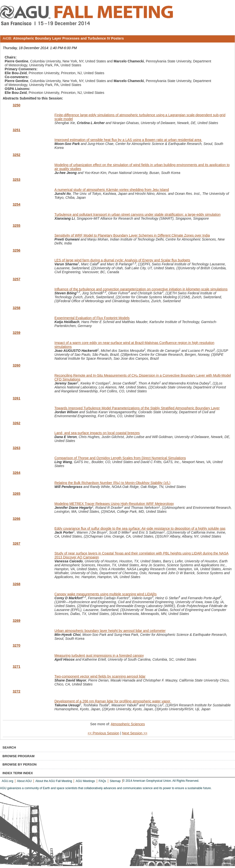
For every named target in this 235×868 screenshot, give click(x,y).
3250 (16, 105)
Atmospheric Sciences (128, 724)
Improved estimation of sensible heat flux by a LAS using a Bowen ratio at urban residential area (128, 140)
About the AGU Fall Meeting (54, 781)
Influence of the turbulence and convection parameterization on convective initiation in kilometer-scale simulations (141, 289)
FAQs (102, 781)
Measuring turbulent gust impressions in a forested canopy (99, 655)
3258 (16, 308)
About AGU (24, 781)
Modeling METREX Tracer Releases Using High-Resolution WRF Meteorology (114, 504)
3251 (16, 130)
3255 (16, 226)
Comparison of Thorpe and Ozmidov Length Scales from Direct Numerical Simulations (120, 458)
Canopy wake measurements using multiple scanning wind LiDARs (106, 594)
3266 (16, 519)
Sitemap (115, 781)
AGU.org (8, 781)
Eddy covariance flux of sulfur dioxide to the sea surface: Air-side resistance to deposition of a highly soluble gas (140, 528)
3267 (16, 543)
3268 (16, 584)
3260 (16, 365)
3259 (16, 333)
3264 (16, 473)
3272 (16, 691)
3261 (16, 398)
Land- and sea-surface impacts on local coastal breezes (97, 433)
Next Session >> (135, 733)
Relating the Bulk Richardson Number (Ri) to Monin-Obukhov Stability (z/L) (112, 483)
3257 (16, 279)
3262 (16, 423)
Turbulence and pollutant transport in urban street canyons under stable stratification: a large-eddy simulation (137, 214)
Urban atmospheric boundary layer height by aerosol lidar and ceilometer (110, 631)
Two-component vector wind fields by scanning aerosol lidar (100, 676)
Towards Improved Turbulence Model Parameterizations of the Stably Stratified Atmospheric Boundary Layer (137, 408)
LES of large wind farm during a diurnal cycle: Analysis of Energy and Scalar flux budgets (122, 260)
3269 (16, 621)
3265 (16, 494)
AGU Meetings (85, 781)
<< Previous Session (103, 733)
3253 (16, 180)
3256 (16, 250)
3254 (16, 204)
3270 (16, 645)
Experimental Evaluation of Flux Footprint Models (92, 318)
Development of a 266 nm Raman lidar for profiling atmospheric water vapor (113, 701)
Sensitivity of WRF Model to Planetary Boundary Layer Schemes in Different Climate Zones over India (132, 235)
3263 (16, 448)
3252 (16, 155)
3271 (16, 667)
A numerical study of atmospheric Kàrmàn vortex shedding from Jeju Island (112, 190)
